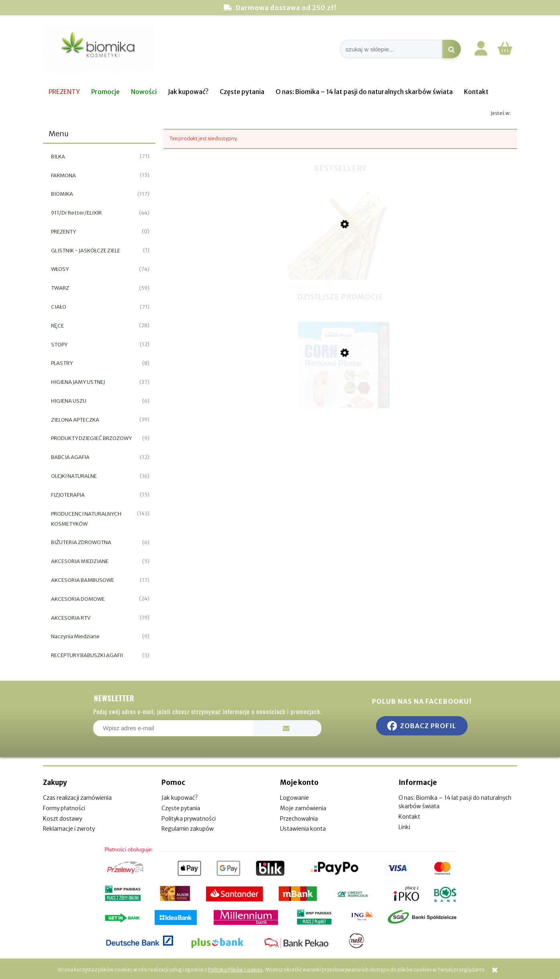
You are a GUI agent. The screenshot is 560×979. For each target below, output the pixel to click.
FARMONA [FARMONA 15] (63, 175)
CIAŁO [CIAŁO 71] (59, 307)
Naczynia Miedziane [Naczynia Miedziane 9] (75, 636)
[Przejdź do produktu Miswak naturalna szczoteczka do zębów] (340, 267)
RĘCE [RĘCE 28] (57, 326)
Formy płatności (64, 808)
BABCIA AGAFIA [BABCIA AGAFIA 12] (70, 457)
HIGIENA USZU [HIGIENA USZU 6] (69, 401)
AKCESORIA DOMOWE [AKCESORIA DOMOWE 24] (78, 599)
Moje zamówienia (303, 808)
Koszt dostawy (62, 819)
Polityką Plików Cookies (235, 970)
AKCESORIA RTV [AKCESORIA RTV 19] (71, 618)
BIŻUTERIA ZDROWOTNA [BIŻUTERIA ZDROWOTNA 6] (81, 542)
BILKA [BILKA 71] (58, 157)
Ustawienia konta (303, 829)
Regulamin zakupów (188, 829)
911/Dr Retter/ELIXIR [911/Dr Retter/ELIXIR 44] (76, 213)
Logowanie (294, 798)
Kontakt (409, 817)
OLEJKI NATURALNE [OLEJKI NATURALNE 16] (74, 476)
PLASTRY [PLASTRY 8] (62, 363)
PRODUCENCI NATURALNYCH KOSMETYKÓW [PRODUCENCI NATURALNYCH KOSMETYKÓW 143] (86, 519)
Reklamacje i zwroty (69, 829)
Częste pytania (181, 808)
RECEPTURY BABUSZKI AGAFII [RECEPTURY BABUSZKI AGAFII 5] (87, 655)
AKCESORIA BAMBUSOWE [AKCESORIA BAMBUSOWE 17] (83, 580)
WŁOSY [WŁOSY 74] (60, 269)
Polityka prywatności (189, 819)
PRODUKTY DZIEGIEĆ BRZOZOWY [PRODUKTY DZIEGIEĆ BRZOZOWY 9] (91, 438)
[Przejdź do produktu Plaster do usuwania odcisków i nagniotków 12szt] (340, 393)
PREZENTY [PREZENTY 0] (63, 232)
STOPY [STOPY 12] (59, 345)
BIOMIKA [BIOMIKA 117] (62, 194)
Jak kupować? (180, 798)
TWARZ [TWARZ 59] (60, 288)
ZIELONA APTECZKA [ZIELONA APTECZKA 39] (75, 420)
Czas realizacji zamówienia (77, 798)
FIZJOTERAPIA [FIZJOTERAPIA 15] (68, 495)
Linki (404, 827)
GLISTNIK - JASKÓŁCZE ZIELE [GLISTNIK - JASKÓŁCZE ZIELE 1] (86, 251)
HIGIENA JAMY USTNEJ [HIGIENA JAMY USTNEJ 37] (78, 382)
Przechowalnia (299, 819)
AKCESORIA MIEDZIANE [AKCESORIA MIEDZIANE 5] (80, 561)
